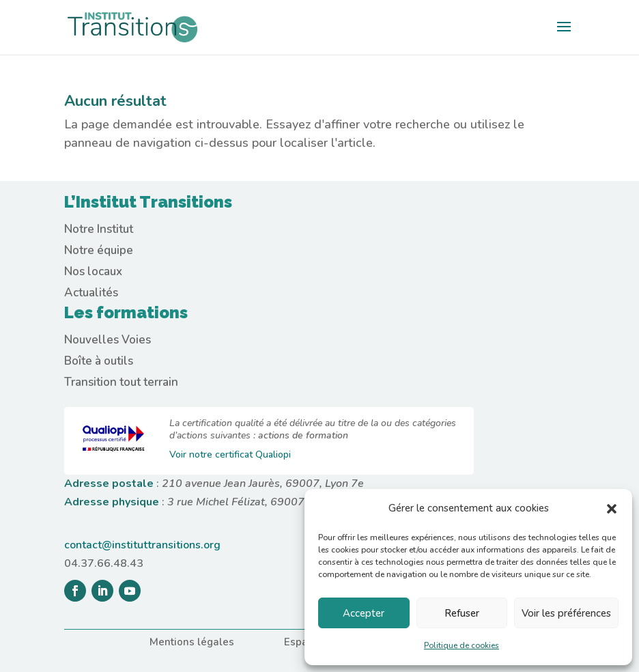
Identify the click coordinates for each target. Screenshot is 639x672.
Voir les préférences (566, 613)
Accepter (364, 613)
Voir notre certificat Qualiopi (230, 454)
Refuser (462, 613)
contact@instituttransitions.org (142, 545)
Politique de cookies (461, 645)
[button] (612, 509)
